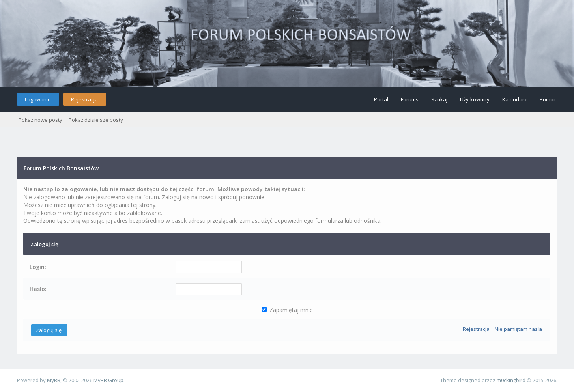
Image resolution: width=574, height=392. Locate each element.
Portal (381, 99)
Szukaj (439, 99)
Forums (410, 99)
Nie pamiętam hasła (518, 329)
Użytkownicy (475, 99)
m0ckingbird (511, 380)
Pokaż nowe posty (40, 120)
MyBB (54, 380)
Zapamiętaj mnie (287, 310)
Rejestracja (84, 99)
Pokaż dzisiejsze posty (96, 120)
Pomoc (548, 99)
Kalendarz (515, 99)
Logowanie (38, 99)
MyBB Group (108, 380)
